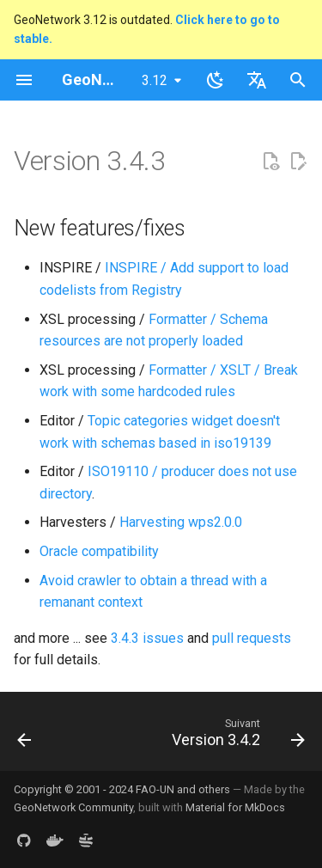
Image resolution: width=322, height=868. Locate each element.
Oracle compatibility (99, 551)
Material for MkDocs (235, 807)
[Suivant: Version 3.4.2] (236, 737)
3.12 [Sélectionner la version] (155, 80)
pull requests (252, 638)
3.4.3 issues (147, 638)
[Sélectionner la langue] (257, 80)
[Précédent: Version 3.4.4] (24, 737)
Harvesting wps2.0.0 (181, 522)
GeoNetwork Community (73, 807)
